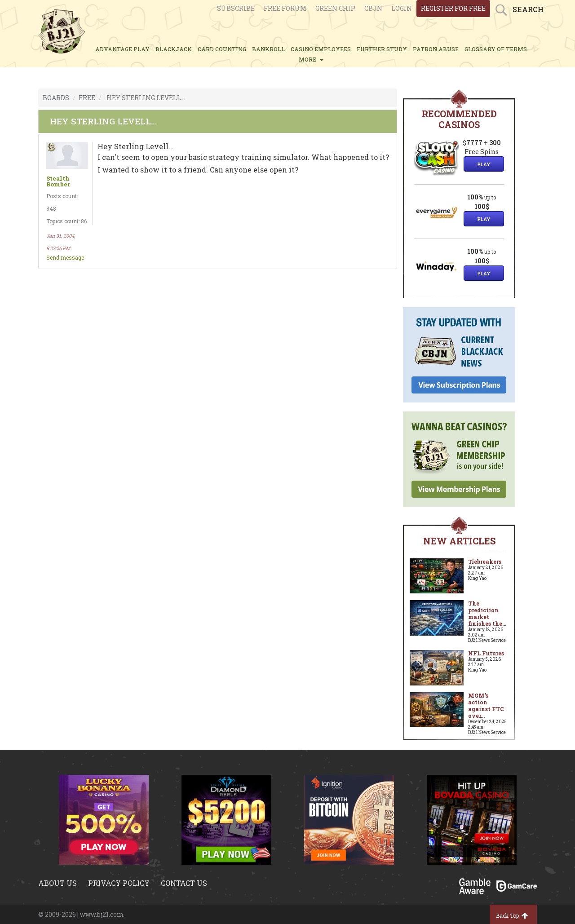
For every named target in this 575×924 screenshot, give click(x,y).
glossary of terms (496, 49)
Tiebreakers (485, 561)
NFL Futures (486, 653)
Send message (65, 257)
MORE (311, 59)
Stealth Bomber (58, 181)
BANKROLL (268, 49)
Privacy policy (119, 883)
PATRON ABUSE (436, 49)
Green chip (335, 8)
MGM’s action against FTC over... (486, 705)
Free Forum (285, 8)
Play (484, 164)
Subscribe (236, 8)
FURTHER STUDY (382, 49)
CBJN (373, 8)
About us (57, 883)
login (402, 8)
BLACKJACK (174, 49)
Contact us (184, 883)
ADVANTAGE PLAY (122, 49)
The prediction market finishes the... (487, 613)
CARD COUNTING (222, 49)
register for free (453, 8)
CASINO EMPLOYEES (321, 49)
